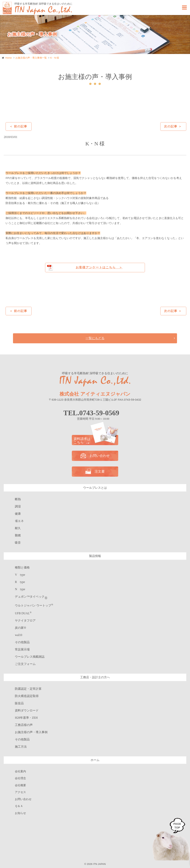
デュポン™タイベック (31, 597)
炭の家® (20, 628)
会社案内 (20, 771)
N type (20, 589)
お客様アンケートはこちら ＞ (99, 267)
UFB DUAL (23, 613)
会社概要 (20, 785)
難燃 (18, 535)
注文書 (95, 471)
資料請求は (95, 441)
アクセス (20, 792)
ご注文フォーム (25, 664)
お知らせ (20, 813)
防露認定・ (28, 689)
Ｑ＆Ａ (19, 806)
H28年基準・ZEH (26, 718)
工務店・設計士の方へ (95, 677)
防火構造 (27, 696)
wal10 (18, 635)
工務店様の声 (24, 725)
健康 (18, 514)
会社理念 (20, 778)
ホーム (95, 760)
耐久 (18, 528)
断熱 (18, 499)
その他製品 (22, 642)
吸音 (18, 543)
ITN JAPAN (99, 864)
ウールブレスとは (95, 488)
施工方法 (21, 747)
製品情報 (95, 556)
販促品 (19, 703)
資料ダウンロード (27, 710)
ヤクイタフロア (25, 620)
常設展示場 (22, 649)
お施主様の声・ (31, 732)
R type (20, 582)
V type (20, 575)
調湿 (18, 506)
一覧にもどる (95, 338)
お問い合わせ (95, 456)
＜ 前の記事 (18, 126)
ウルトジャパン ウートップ (34, 605)
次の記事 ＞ (173, 126)
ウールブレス (30, 657)
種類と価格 (22, 567)
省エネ (19, 521)
